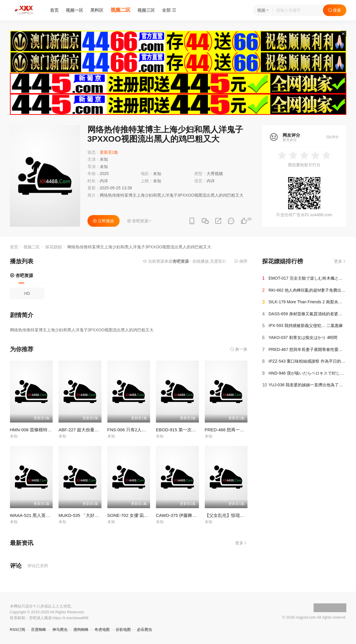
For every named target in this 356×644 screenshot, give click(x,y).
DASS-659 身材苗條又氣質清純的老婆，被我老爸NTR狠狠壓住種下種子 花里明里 (304, 314)
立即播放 (104, 221)
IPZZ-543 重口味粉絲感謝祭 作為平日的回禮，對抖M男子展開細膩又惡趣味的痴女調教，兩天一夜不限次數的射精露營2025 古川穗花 (304, 361)
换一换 (239, 349)
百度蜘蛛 (39, 630)
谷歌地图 (123, 630)
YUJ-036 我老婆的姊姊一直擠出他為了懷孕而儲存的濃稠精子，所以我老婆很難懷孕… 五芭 (304, 385)
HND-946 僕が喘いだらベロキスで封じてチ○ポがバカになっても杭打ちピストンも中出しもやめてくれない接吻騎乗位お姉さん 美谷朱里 (304, 373)
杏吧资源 (22, 275)
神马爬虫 (60, 630)
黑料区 (97, 10)
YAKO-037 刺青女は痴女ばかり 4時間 (300, 338)
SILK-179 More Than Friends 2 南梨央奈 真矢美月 (304, 302)
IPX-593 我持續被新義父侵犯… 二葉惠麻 (302, 326)
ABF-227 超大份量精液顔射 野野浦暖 (95, 430)
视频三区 (146, 10)
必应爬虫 (145, 630)
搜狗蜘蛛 (81, 630)
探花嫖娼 (54, 247)
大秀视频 (215, 174)
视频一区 (75, 10)
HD (27, 293)
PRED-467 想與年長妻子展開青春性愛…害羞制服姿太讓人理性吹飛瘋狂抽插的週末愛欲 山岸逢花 (304, 350)
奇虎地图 (102, 630)
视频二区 (121, 10)
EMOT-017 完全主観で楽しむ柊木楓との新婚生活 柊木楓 (304, 278)
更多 (241, 543)
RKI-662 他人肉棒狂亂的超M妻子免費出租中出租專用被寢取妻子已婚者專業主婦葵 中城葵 (304, 290)
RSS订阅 (18, 630)
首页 (54, 10)
